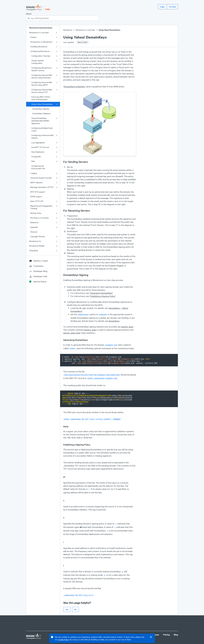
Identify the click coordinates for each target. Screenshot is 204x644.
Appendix (34, 227)
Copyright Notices (38, 236)
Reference (34, 222)
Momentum (68, 30)
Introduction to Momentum (41, 42)
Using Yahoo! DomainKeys (42, 104)
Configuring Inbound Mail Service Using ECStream (42, 76)
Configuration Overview (41, 56)
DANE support (36, 196)
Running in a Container (40, 218)
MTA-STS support (38, 192)
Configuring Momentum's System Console (42, 69)
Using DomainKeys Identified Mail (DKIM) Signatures (40, 121)
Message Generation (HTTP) (42, 187)
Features (155, 631)
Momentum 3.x (35, 241)
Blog (176, 631)
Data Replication (38, 152)
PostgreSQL (36, 157)
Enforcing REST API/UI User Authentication (41, 98)
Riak (33, 161)
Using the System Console (41, 178)
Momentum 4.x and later (39, 32)
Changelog (34, 250)
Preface (33, 37)
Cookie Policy (63, 640)
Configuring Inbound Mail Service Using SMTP (42, 84)
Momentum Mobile (37, 246)
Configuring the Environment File (38, 167)
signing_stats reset (72, 333)
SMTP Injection (36, 182)
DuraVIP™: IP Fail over (40, 147)
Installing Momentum (39, 47)
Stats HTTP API (37, 201)
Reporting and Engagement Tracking (41, 207)
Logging (34, 173)
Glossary (34, 232)
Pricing (166, 631)
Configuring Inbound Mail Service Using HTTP (42, 91)
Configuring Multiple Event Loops (42, 129)
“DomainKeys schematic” (74, 86)
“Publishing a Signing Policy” (103, 296)
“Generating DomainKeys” (101, 293)
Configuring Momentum (40, 51)
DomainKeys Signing (41, 109)
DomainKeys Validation (42, 113)
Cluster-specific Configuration (38, 62)
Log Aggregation (38, 143)
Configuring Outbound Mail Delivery (42, 137)
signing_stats (127, 326)
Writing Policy (36, 213)
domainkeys (114, 321)
